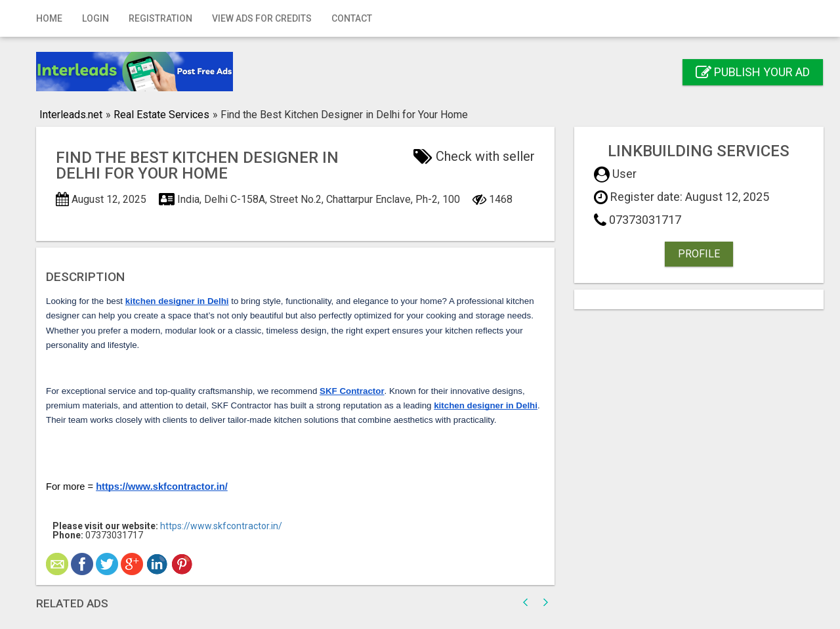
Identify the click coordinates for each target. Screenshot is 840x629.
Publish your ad (753, 72)
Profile (699, 254)
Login (95, 18)
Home (49, 18)
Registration (160, 18)
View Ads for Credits (262, 18)
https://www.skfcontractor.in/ (221, 526)
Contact (352, 18)
